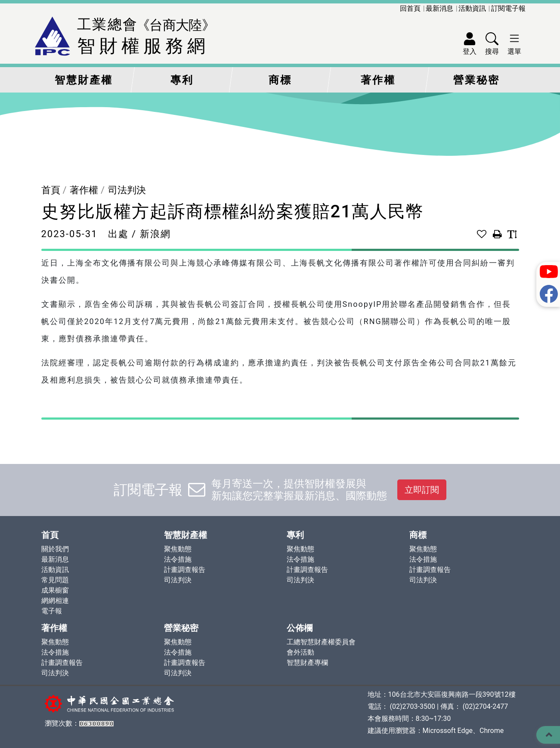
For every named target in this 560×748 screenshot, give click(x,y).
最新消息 (439, 8)
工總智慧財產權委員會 (321, 642)
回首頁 (410, 8)
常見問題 (55, 580)
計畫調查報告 (185, 570)
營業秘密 (476, 80)
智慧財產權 (84, 80)
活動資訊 (472, 8)
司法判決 (127, 190)
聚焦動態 (178, 549)
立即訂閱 (422, 490)
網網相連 (55, 601)
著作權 (378, 80)
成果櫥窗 (55, 590)
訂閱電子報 (508, 8)
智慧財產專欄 (307, 663)
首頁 (51, 190)
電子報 (52, 611)
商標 (280, 80)
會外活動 (300, 652)
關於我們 (55, 549)
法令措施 (178, 559)
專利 (182, 80)
